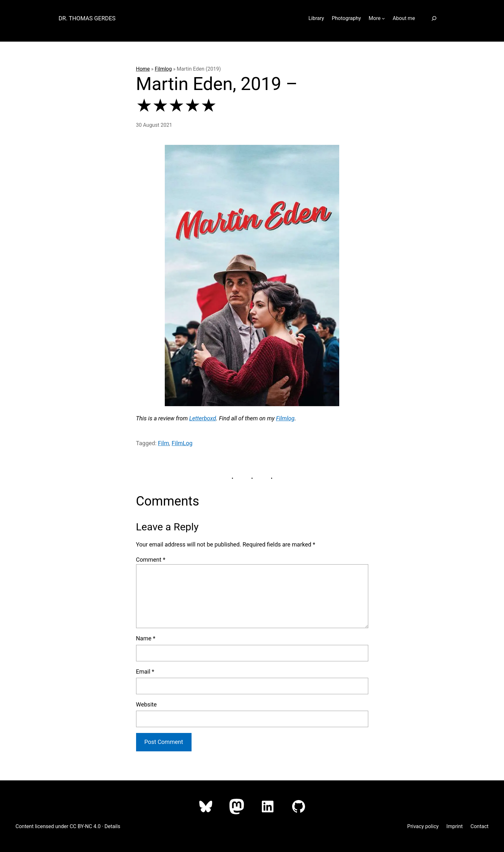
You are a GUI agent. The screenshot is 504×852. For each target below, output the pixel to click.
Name (146, 638)
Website (146, 704)
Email (145, 672)
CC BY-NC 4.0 (85, 826)
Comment (151, 560)
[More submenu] (383, 18)
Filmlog (163, 69)
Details (112, 826)
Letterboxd (203, 418)
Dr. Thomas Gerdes (87, 18)
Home (143, 69)
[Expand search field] (434, 18)
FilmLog (182, 443)
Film (164, 443)
